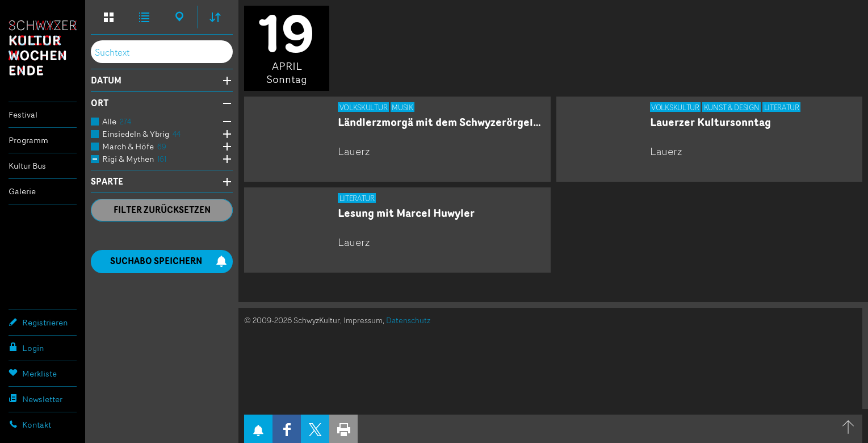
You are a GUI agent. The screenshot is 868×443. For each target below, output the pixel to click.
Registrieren (38, 322)
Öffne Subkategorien (224, 122)
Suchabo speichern (169, 261)
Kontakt (30, 424)
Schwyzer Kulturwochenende (43, 48)
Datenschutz (408, 320)
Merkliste (33, 373)
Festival (23, 114)
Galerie (22, 191)
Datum (106, 81)
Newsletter (35, 399)
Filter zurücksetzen (162, 210)
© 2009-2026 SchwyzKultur (292, 320)
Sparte (107, 182)
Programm (28, 140)
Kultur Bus (27, 166)
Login (26, 348)
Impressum (363, 320)
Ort (100, 103)
